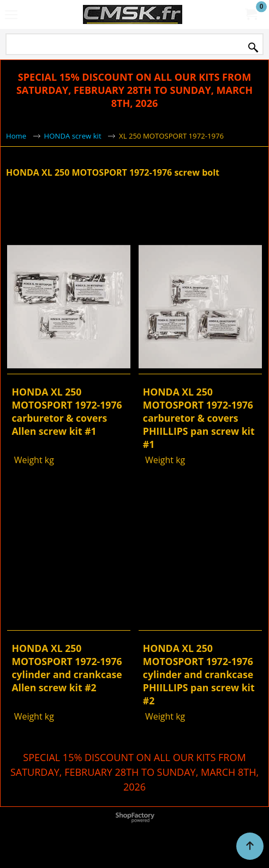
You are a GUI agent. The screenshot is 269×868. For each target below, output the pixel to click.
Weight (27, 460)
